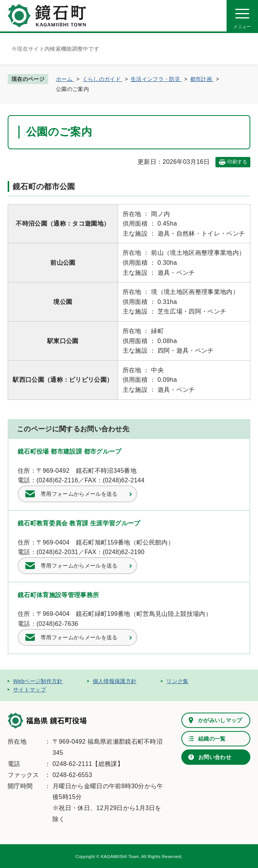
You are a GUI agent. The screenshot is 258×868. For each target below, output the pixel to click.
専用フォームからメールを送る (79, 494)
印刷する (237, 162)
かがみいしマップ (220, 720)
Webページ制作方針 (38, 681)
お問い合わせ (215, 757)
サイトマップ (30, 690)
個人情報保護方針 (115, 681)
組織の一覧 (212, 739)
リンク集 (177, 681)
